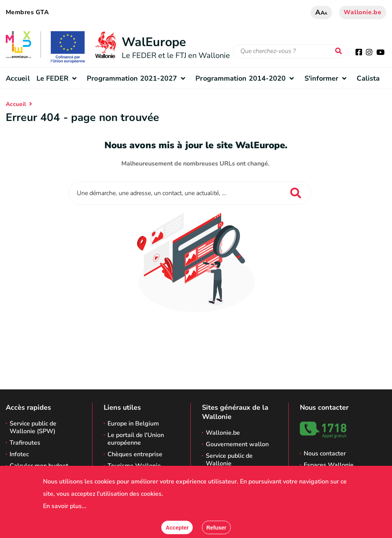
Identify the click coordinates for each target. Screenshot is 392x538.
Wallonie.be (363, 12)
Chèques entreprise (135, 454)
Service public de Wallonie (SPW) (33, 427)
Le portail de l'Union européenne (136, 439)
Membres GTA (27, 12)
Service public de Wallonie (229, 460)
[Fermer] (216, 527)
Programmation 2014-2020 (246, 78)
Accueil (18, 78)
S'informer (327, 78)
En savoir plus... (65, 506)
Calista (368, 78)
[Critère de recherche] (290, 51)
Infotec (19, 454)
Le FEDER (59, 78)
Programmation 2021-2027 (138, 78)
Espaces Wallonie (329, 465)
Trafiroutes (25, 443)
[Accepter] (177, 527)
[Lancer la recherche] (340, 51)
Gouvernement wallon (237, 444)
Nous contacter (325, 454)
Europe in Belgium (133, 424)
